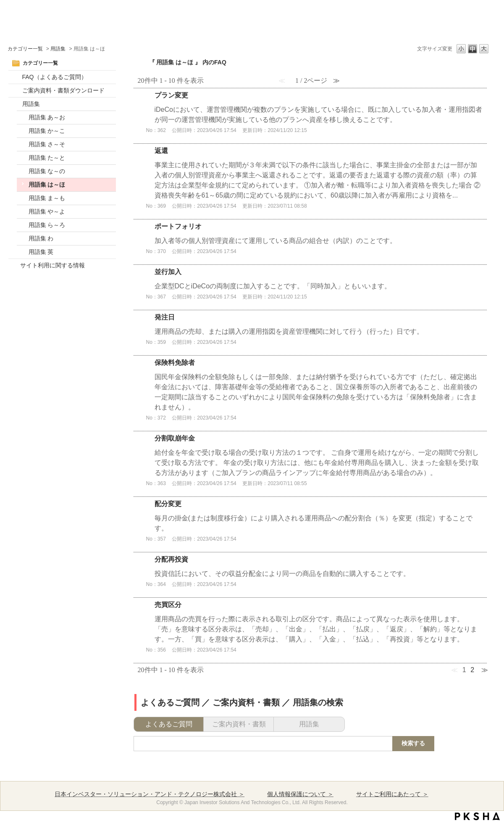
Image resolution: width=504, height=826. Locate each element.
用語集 (58, 49)
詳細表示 (310, 116)
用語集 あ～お (47, 117)
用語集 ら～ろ (47, 225)
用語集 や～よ (47, 211)
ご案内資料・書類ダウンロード (63, 90)
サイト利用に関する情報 (52, 265)
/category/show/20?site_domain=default (15, 104)
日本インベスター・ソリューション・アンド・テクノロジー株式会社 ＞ (150, 794)
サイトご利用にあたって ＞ (392, 794)
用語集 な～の (47, 171)
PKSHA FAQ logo (477, 816)
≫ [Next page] (485, 670)
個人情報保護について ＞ (300, 794)
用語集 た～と (47, 158)
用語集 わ (41, 238)
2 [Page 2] (472, 670)
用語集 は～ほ (47, 185)
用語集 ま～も (47, 198)
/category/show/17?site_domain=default (15, 91)
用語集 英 (41, 252)
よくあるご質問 (169, 724)
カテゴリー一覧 (25, 49)
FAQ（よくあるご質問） (55, 77)
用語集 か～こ (47, 131)
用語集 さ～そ (47, 144)
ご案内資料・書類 (239, 724)
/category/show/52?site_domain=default (15, 77)
